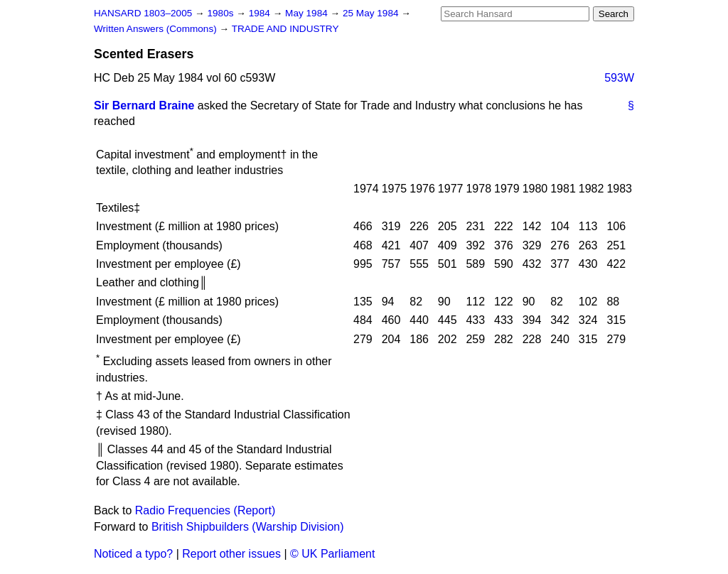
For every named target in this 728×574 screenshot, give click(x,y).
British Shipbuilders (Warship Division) (248, 527)
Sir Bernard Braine (144, 105)
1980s (221, 13)
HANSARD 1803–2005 (143, 13)
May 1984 (307, 13)
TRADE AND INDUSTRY (285, 29)
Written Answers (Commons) (157, 29)
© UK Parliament (332, 554)
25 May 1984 (372, 13)
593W (619, 78)
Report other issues (231, 554)
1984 (261, 13)
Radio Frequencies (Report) (205, 510)
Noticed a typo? (133, 554)
